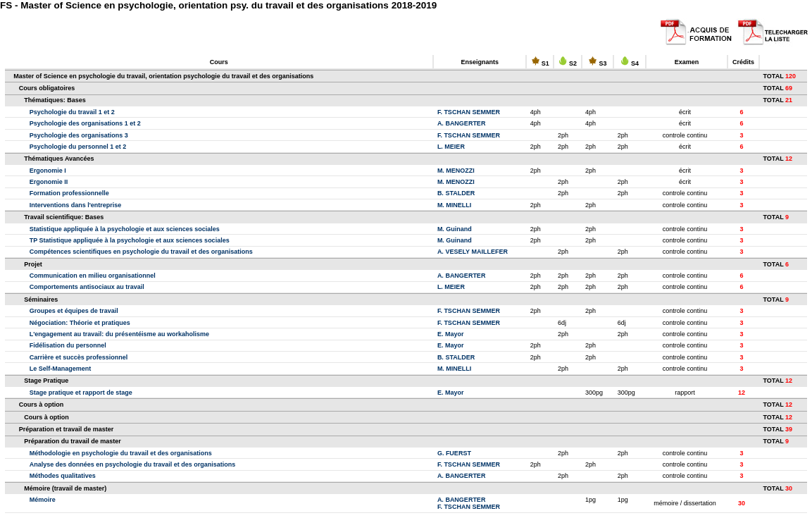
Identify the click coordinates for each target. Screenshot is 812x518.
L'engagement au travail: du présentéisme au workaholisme (119, 334)
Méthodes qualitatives (63, 476)
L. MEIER (451, 147)
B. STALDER (456, 193)
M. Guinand (455, 229)
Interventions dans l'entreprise (76, 205)
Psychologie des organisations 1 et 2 (85, 123)
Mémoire (43, 500)
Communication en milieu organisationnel (93, 276)
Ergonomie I (48, 171)
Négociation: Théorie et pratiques (80, 323)
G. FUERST (454, 453)
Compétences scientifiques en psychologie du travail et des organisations (141, 252)
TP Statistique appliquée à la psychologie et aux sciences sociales (130, 240)
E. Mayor (451, 334)
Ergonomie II (49, 182)
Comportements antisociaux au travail (87, 287)
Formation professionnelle (69, 193)
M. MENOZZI (456, 171)
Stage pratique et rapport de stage (81, 393)
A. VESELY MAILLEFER (473, 252)
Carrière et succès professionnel (79, 357)
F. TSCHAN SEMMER (469, 112)
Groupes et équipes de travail (74, 311)
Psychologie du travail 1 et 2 (72, 112)
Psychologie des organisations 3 (79, 135)
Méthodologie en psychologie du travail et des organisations (121, 453)
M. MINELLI (455, 205)
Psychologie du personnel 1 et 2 (78, 147)
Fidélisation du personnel (68, 345)
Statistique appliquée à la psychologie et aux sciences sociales (125, 229)
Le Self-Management (61, 369)
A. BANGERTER (462, 123)
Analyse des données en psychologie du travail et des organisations (133, 464)
